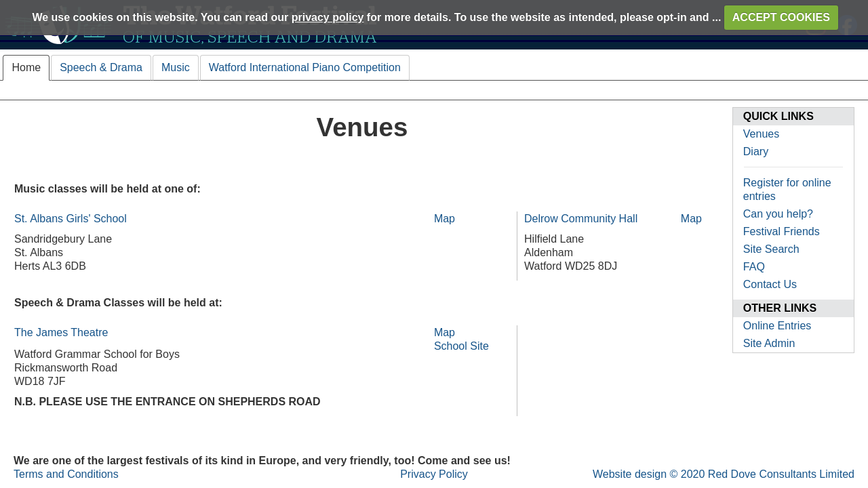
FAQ (754, 267)
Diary (756, 151)
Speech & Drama (101, 67)
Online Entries (777, 326)
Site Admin (769, 343)
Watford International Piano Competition (305, 67)
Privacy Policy (434, 474)
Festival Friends (782, 231)
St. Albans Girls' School (71, 219)
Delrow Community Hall (581, 219)
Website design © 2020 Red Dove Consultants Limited (724, 474)
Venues (761, 134)
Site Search (771, 249)
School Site (461, 346)
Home (26, 67)
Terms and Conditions (66, 474)
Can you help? (778, 214)
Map (445, 219)
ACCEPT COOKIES (781, 17)
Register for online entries (787, 189)
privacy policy (328, 17)
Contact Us (770, 284)
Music (176, 67)
